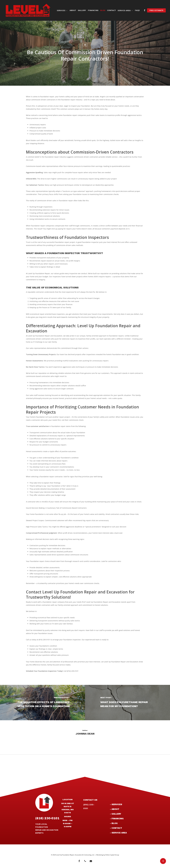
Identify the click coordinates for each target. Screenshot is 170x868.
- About (115, 809)
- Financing (117, 818)
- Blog (114, 823)
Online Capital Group (112, 855)
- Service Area (118, 833)
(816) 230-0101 (47, 818)
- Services (116, 804)
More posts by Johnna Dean (85, 742)
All (85, 45)
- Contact (116, 828)
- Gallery (116, 814)
